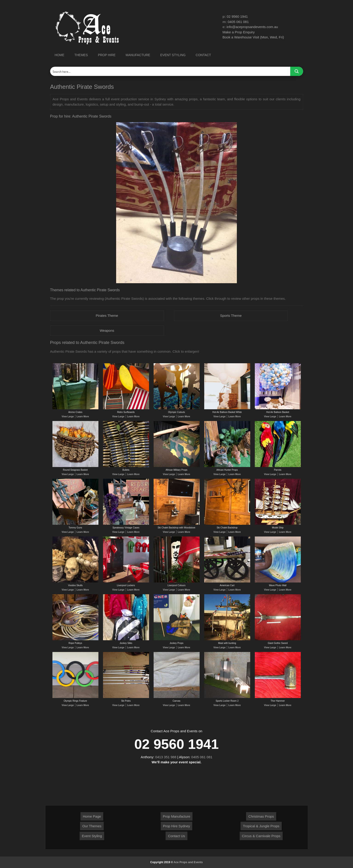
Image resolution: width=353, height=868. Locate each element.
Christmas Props (261, 816)
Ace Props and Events (188, 862)
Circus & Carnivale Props (261, 836)
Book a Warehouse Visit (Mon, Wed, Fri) (253, 37)
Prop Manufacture (176, 816)
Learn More (83, 417)
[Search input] (170, 71)
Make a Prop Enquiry (239, 32)
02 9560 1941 (237, 16)
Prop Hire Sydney (177, 826)
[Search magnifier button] (297, 71)
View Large (68, 417)
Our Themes (92, 826)
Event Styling (92, 836)
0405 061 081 (238, 22)
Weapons (107, 330)
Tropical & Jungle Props (261, 826)
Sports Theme (231, 316)
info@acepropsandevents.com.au (252, 27)
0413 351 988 (166, 757)
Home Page (92, 816)
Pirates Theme (107, 316)
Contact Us (176, 836)
